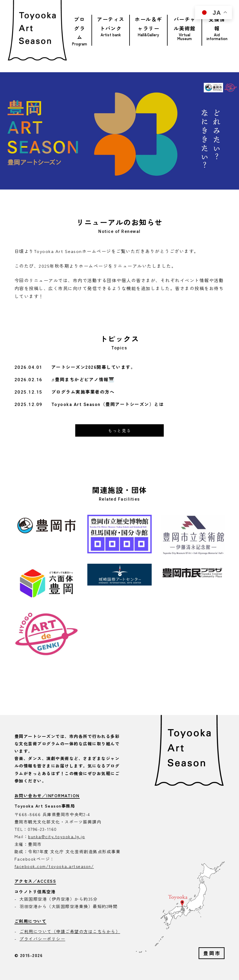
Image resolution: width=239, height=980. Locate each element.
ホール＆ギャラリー (149, 24)
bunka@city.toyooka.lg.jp (57, 836)
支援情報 (217, 24)
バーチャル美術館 (185, 24)
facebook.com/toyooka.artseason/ (54, 866)
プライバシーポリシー (42, 939)
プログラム (80, 28)
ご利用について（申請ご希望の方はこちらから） (70, 931)
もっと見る (119, 430)
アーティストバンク (111, 24)
